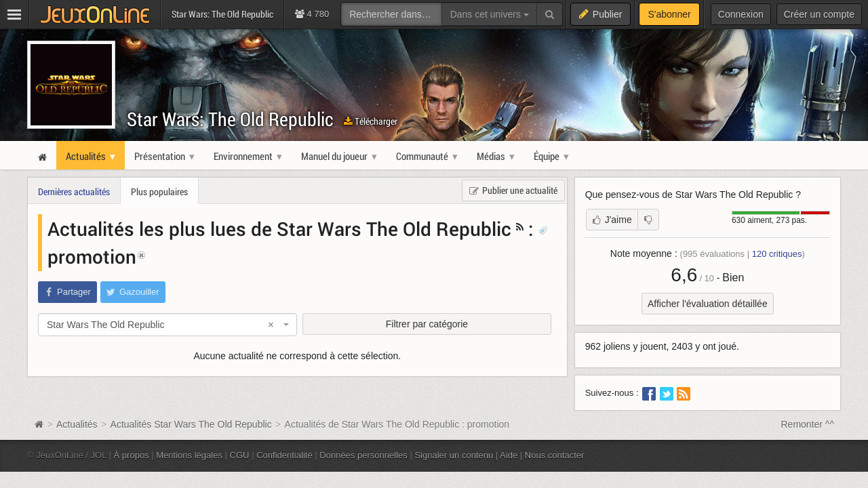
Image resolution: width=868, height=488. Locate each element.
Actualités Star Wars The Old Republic (191, 424)
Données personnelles (363, 455)
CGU (240, 455)
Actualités (77, 424)
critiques (777, 254)
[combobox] (167, 325)
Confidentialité (284, 455)
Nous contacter (555, 455)
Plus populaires (159, 191)
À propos (132, 455)
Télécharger (371, 121)
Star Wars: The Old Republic (230, 119)
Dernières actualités (74, 191)
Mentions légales (189, 455)
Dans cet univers (490, 14)
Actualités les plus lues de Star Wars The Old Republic (279, 228)
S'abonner (669, 14)
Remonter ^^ (808, 424)
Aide (509, 455)
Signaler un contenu (454, 455)
